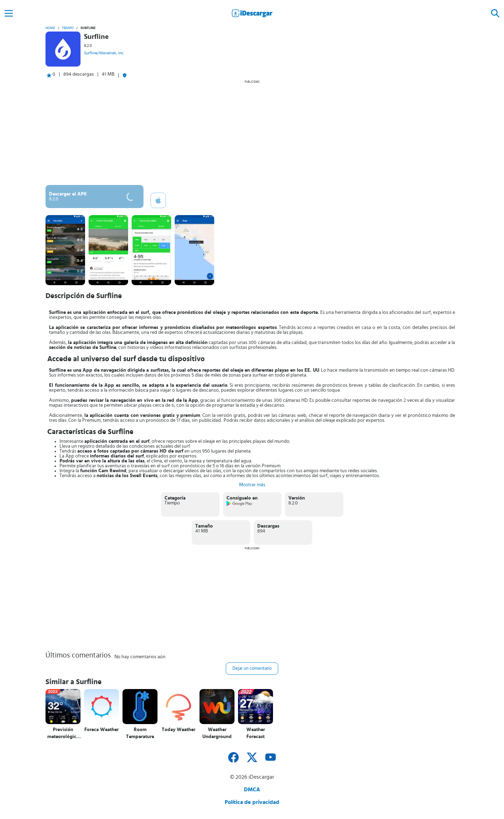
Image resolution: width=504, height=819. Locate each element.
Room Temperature (140, 733)
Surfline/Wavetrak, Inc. (104, 53)
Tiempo (68, 28)
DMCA (252, 790)
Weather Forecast (256, 733)
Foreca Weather (101, 730)
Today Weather (178, 730)
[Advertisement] (252, 132)
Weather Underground (217, 733)
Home (50, 28)
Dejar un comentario (252, 669)
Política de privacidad (252, 802)
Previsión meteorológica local (63, 733)
